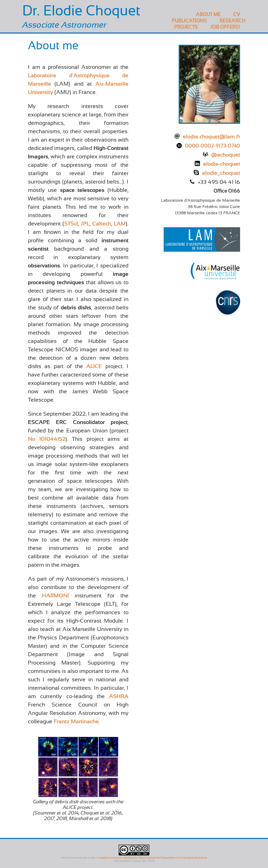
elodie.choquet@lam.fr (211, 137)
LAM (120, 224)
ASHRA (119, 696)
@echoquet (226, 155)
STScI (71, 224)
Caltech (102, 224)
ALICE (94, 366)
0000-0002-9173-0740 (213, 146)
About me (208, 14)
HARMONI (55, 596)
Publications (189, 21)
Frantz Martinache (76, 722)
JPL (85, 224)
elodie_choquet (221, 173)
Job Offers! (225, 27)
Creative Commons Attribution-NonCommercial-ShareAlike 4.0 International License (153, 858)
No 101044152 (47, 439)
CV (237, 14)
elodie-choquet (222, 164)
